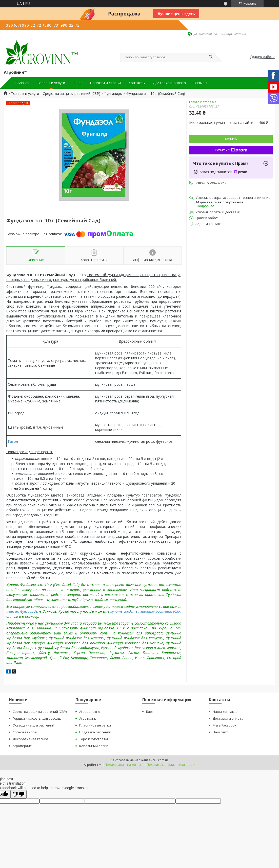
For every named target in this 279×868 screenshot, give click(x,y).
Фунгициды (113, 94)
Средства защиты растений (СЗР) (72, 94)
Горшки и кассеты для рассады (37, 718)
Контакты (137, 83)
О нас (77, 83)
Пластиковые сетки (95, 725)
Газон (13, 441)
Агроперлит (22, 746)
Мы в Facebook (225, 725)
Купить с (231, 150)
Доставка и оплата (169, 83)
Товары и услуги (51, 83)
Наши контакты (225, 712)
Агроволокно (90, 712)
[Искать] (210, 57)
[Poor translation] (18, 794)
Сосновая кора (25, 732)
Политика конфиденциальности (171, 765)
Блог (150, 712)
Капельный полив (94, 746)
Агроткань (88, 718)
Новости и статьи (105, 83)
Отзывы (200, 83)
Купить (231, 139)
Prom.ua (163, 760)
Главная (22, 83)
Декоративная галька (30, 739)
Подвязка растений (95, 732)
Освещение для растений (33, 725)
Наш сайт (220, 732)
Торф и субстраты (94, 739)
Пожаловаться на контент (124, 765)
